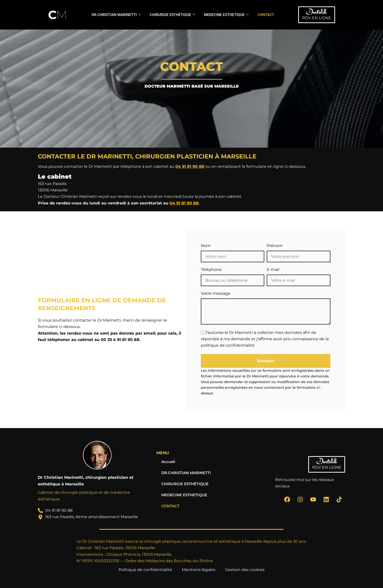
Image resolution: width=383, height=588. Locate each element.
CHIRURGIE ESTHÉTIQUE (172, 15)
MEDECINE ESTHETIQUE (226, 15)
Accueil (169, 462)
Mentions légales (199, 570)
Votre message (216, 293)
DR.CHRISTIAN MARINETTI (116, 15)
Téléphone (211, 270)
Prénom (275, 246)
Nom (206, 246)
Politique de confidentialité (145, 570)
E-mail (273, 270)
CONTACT (266, 15)
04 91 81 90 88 (190, 166)
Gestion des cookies (245, 570)
